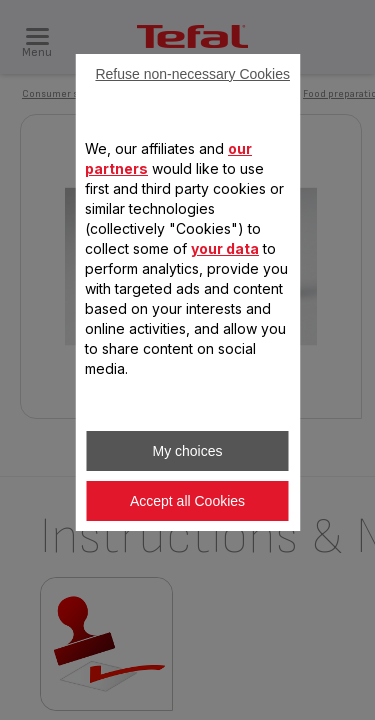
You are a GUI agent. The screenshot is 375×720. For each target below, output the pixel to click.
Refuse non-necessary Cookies (192, 74)
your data (225, 248)
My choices (187, 451)
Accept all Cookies (187, 501)
